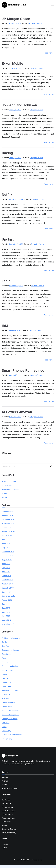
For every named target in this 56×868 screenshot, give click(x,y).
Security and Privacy (10, 719)
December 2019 (8, 552)
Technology (6, 731)
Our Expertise (6, 804)
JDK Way (5, 699)
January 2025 (7, 515)
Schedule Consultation (10, 788)
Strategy (5, 727)
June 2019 (6, 564)
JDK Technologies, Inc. (34, 860)
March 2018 (7, 620)
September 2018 (8, 596)
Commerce (6, 662)
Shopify (4, 825)
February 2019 (7, 580)
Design (5, 674)
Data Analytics (8, 670)
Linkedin (5, 844)
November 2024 (8, 523)
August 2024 (7, 535)
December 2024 (8, 519)
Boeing (7, 153)
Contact (5, 785)
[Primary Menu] (52, 5)
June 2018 (6, 608)
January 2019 (7, 584)
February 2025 (7, 511)
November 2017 (8, 624)
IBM (5, 326)
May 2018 (6, 612)
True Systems (7, 739)
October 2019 (7, 556)
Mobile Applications (9, 811)
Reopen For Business (9, 829)
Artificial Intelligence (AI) (12, 638)
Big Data (5, 642)
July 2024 (6, 539)
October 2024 (7, 527)
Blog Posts (6, 646)
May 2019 (6, 568)
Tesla (6, 281)
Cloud (4, 658)
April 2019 (6, 572)
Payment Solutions (8, 818)
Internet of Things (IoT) (11, 690)
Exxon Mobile (12, 63)
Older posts (8, 453)
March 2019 (7, 576)
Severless (6, 723)
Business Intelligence (10, 650)
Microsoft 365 (7, 822)
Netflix (7, 195)
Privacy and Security (9, 833)
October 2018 (7, 592)
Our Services (6, 800)
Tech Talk (5, 781)
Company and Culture (10, 666)
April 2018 (6, 616)
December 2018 (8, 588)
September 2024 (8, 531)
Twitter (4, 848)
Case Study (6, 654)
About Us (5, 778)
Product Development (10, 711)
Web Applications (8, 807)
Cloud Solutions (7, 814)
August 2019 (7, 560)
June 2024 (6, 544)
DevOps (5, 678)
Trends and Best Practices (12, 735)
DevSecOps (6, 682)
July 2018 (6, 604)
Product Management (10, 715)
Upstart (8, 239)
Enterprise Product (36, 24)
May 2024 (6, 548)
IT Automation (7, 694)
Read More (49, 53)
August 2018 (7, 600)
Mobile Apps (7, 707)
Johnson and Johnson (19, 105)
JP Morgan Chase (16, 19)
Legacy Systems (8, 703)
